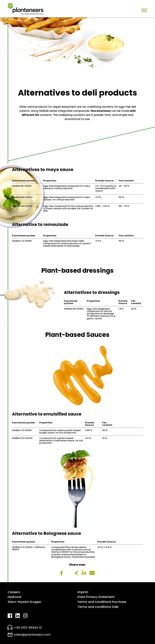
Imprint (83, 592)
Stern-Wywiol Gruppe (24, 602)
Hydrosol (14, 597)
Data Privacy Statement (96, 597)
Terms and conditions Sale (98, 607)
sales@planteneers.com (32, 635)
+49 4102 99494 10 (28, 628)
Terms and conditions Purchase (102, 602)
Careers (14, 592)
